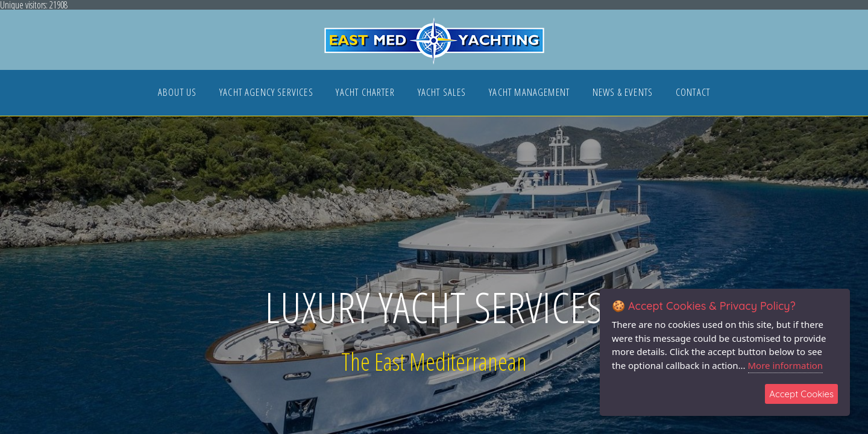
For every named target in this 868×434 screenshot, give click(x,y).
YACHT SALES (442, 93)
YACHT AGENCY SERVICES (266, 93)
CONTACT (693, 93)
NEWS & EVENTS (623, 93)
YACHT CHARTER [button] (365, 93)
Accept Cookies (801, 394)
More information (786, 365)
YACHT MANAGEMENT (529, 93)
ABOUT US (177, 93)
